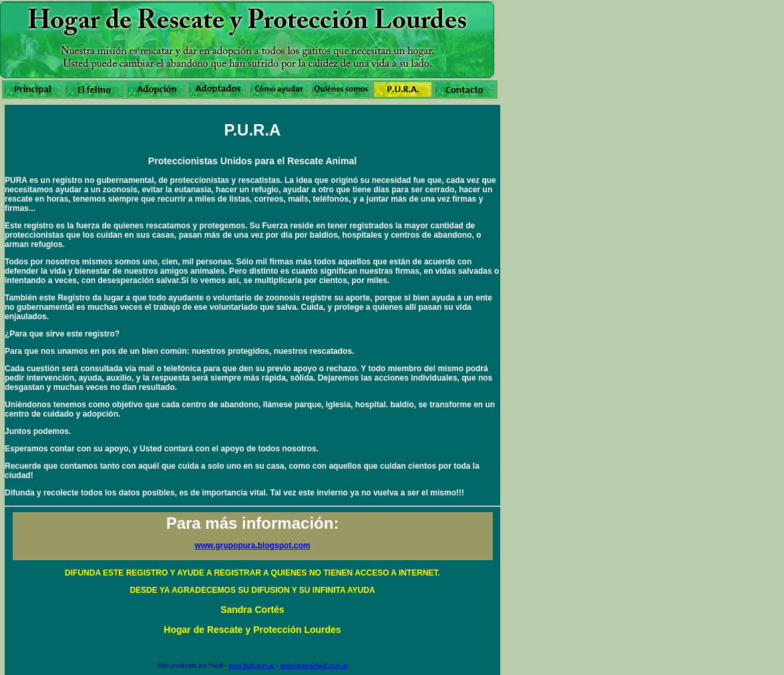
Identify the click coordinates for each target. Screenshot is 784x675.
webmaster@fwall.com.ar (314, 666)
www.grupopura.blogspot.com (253, 545)
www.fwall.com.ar (252, 666)
